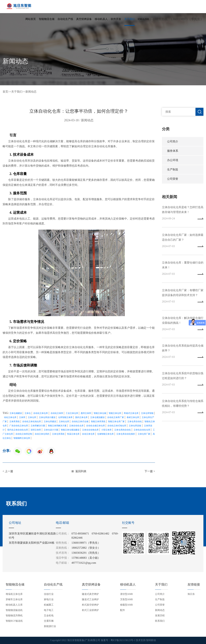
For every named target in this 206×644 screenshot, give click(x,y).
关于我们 (129, 20)
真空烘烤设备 (84, 20)
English (143, 20)
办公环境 (173, 161)
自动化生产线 (65, 20)
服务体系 (173, 151)
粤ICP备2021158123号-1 (123, 640)
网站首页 (31, 20)
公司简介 (173, 142)
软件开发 (116, 20)
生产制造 (173, 171)
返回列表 (79, 471)
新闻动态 (31, 92)
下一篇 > (150, 471)
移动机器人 (101, 20)
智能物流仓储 (47, 20)
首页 (5, 92)
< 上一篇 (8, 471)
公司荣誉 (173, 180)
